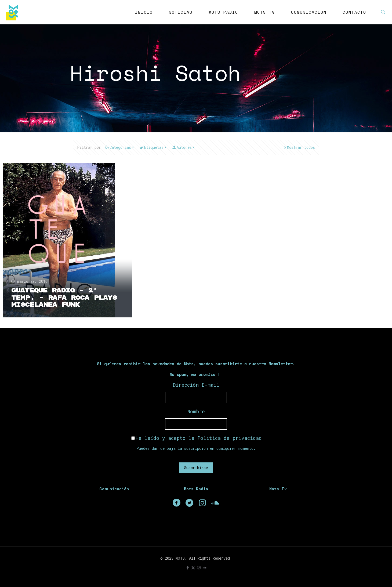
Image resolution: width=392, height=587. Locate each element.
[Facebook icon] (188, 567)
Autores (184, 147)
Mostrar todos (299, 147)
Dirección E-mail (196, 385)
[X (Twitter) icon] (193, 567)
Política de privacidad (230, 438)
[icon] (204, 567)
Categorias (120, 147)
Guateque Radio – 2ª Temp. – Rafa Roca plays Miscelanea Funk (64, 298)
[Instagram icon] (199, 567)
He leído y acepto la (197, 438)
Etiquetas (153, 147)
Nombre (196, 411)
